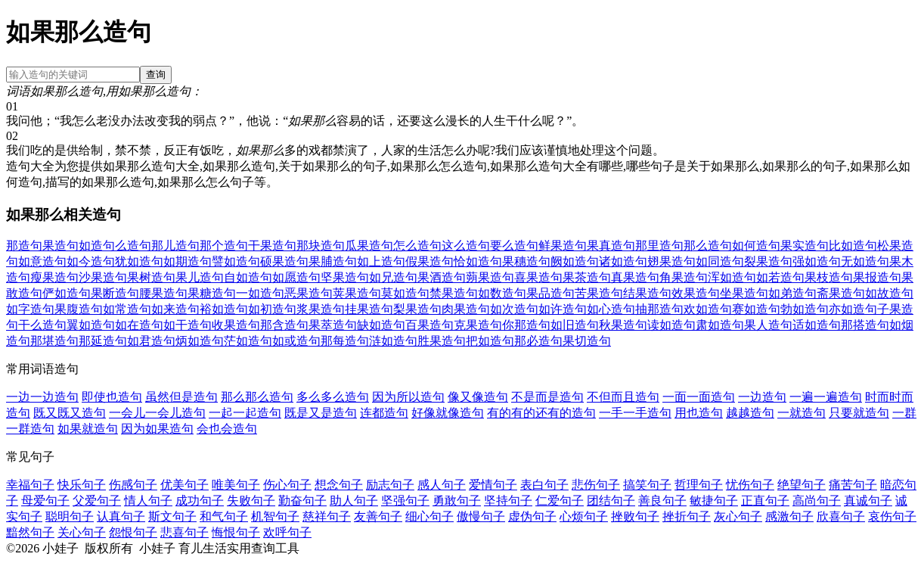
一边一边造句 (42, 397)
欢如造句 (708, 309)
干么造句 (42, 325)
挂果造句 (369, 309)
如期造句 (188, 261)
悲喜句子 (184, 532)
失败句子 (251, 501)
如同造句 (720, 261)
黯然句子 (30, 532)
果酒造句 (442, 277)
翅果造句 (671, 261)
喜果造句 (538, 277)
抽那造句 (659, 309)
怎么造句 (417, 246)
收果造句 (236, 325)
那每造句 (345, 341)
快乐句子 (82, 485)
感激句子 (789, 516)
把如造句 (490, 341)
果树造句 (151, 277)
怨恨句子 (133, 532)
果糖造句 (212, 293)
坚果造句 (345, 277)
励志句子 (390, 485)
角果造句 (684, 277)
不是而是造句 (547, 397)
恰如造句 (478, 261)
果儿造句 (200, 277)
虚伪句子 (532, 516)
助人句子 (354, 501)
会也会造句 (227, 429)
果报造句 (877, 277)
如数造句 (502, 293)
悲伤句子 (596, 485)
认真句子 (121, 516)
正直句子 (765, 501)
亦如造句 (853, 309)
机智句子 (275, 516)
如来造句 (175, 309)
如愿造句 (296, 277)
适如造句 (817, 325)
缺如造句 (381, 325)
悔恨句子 (236, 532)
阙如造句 (575, 261)
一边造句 (762, 397)
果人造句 (768, 325)
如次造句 (514, 309)
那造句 (24, 246)
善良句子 (662, 501)
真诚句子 (868, 501)
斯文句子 (172, 516)
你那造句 (526, 325)
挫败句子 (635, 516)
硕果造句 (284, 261)
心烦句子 (584, 516)
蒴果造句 (490, 277)
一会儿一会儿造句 (157, 413)
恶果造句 (309, 293)
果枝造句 (829, 277)
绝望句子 (802, 485)
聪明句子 (70, 516)
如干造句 (188, 325)
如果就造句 (88, 429)
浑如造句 (732, 277)
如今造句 (91, 261)
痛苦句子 (853, 485)
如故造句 (889, 293)
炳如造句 (200, 341)
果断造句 (115, 293)
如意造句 (42, 261)
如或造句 (296, 341)
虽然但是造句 (181, 397)
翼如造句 (91, 325)
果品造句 (550, 293)
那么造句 (708, 246)
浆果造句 (321, 309)
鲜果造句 (563, 246)
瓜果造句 (369, 246)
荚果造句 (357, 293)
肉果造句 (466, 309)
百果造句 (429, 325)
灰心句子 (738, 516)
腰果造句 (163, 293)
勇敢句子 (457, 501)
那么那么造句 (257, 397)
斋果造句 (841, 293)
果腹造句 (79, 309)
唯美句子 (236, 485)
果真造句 (611, 246)
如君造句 (151, 341)
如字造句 (30, 309)
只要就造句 (859, 413)
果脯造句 (333, 261)
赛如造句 (756, 309)
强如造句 (817, 261)
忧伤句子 (750, 485)
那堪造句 (54, 341)
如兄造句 (393, 277)
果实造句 (805, 246)
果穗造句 (526, 261)
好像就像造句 (448, 413)
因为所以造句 (408, 397)
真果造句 (635, 277)
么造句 (133, 246)
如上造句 (381, 261)
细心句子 (429, 516)
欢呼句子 (287, 532)
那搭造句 (865, 325)
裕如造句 (224, 309)
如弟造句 (792, 293)
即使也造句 (112, 397)
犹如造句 (139, 261)
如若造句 (780, 277)
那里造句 (659, 246)
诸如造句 (623, 261)
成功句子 (200, 501)
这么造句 (466, 246)
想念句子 (339, 485)
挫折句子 (687, 516)
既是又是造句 (321, 413)
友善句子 (378, 516)
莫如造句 (405, 293)
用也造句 (699, 413)
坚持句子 (508, 501)
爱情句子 (493, 485)
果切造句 (587, 341)
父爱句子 (97, 501)
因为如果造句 (157, 429)
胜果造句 (442, 341)
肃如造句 (720, 325)
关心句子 (82, 532)
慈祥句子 (327, 516)
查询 (156, 75)
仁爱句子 (560, 501)
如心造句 (611, 309)
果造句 (60, 246)
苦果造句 (599, 293)
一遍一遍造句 (826, 397)
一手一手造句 (635, 413)
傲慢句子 (481, 516)
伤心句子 (287, 485)
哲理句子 (699, 485)
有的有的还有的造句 (541, 413)
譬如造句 (236, 261)
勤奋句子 (302, 501)
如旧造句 (575, 325)
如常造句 (127, 309)
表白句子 (544, 485)
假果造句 (429, 261)
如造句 (97, 246)
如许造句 (563, 309)
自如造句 (248, 277)
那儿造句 (175, 246)
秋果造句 (623, 325)
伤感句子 (133, 485)
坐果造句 (744, 293)
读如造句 (671, 325)
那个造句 (224, 246)
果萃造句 (333, 325)
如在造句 (139, 325)
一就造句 (802, 413)
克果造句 (478, 325)
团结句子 (611, 501)
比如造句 (853, 246)
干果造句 (272, 246)
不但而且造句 (623, 397)
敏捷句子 (714, 501)
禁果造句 (454, 293)
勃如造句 (805, 309)
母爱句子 (45, 501)
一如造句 (260, 293)
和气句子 (224, 516)
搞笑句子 (647, 485)
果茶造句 (587, 277)
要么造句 (514, 246)
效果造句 (696, 293)
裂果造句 (768, 261)
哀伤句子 (892, 516)
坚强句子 (405, 501)
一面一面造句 (699, 397)
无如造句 (865, 261)
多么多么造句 (333, 397)
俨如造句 (67, 293)
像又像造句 (478, 397)
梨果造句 (417, 309)
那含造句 (284, 325)
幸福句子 (30, 485)
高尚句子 (817, 501)
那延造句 (103, 341)
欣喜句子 (841, 516)
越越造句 (750, 413)
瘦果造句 (54, 277)
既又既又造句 (70, 413)
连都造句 (384, 413)
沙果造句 (103, 277)
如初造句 (272, 309)
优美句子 (184, 485)
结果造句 (647, 293)
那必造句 (538, 341)
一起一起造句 (245, 413)
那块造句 (321, 246)
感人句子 (442, 485)
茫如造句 (248, 341)
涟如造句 (393, 341)
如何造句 (756, 246)
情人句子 (148, 501)
